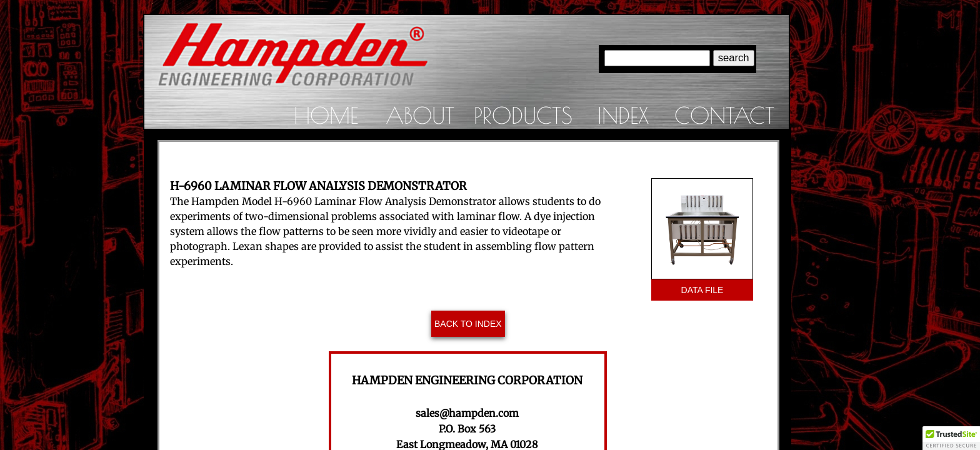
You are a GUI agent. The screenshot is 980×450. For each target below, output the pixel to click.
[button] (951, 438)
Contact (724, 115)
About (420, 115)
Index (623, 115)
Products (523, 115)
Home (326, 115)
